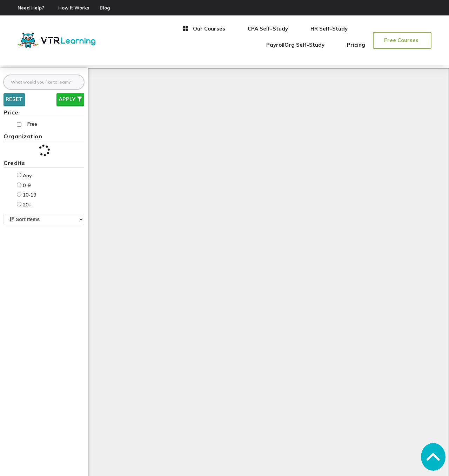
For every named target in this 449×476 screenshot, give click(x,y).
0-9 (24, 185)
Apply (70, 99)
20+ (24, 205)
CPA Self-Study (268, 29)
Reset (14, 99)
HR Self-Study (329, 29)
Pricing (356, 45)
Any (24, 176)
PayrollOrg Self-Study (295, 45)
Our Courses (204, 29)
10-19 (26, 195)
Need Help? (31, 8)
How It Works (74, 8)
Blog (105, 8)
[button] (402, 40)
